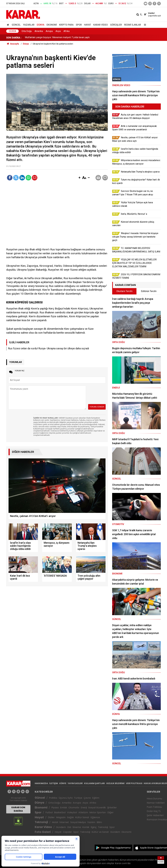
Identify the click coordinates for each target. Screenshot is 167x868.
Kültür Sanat (82, 817)
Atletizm (83, 812)
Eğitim (96, 798)
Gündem (61, 827)
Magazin (61, 817)
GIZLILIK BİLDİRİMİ (115, 783)
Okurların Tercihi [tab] (124, 291)
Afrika (66, 31)
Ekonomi (52, 25)
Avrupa (49, 31)
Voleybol (72, 812)
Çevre (87, 798)
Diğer (110, 812)
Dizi (69, 827)
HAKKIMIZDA (41, 783)
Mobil (55, 822)
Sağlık (70, 817)
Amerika (39, 31)
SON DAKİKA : (14, 38)
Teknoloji (41, 822)
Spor (79, 25)
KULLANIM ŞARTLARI (94, 783)
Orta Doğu (27, 31)
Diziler (51, 817)
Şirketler (112, 808)
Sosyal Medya (78, 822)
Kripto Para (66, 25)
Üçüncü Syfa (66, 798)
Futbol (49, 812)
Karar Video (101, 25)
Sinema (77, 827)
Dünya (41, 25)
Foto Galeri (43, 832)
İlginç (94, 827)
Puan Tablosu (154, 807)
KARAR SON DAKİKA (18, 809)
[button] (79, 178)
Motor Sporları (98, 812)
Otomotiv (74, 808)
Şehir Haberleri (155, 815)
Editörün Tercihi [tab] (149, 291)
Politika (53, 798)
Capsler (67, 832)
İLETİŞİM (54, 783)
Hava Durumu (154, 799)
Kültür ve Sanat (100, 832)
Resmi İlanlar (133, 25)
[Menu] (144, 25)
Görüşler (116, 25)
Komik (86, 827)
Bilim (99, 822)
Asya (58, 31)
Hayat (88, 25)
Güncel (16, 25)
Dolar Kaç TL (154, 811)
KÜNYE (63, 783)
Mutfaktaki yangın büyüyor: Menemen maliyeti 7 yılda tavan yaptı (57, 38)
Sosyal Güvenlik (97, 808)
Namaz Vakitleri (156, 803)
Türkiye (78, 798)
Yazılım (91, 822)
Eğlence (95, 817)
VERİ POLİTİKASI (134, 783)
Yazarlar (29, 25)
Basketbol (60, 812)
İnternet (64, 822)
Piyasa (55, 808)
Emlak (64, 808)
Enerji (84, 808)
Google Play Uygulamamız (116, 848)
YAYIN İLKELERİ (75, 783)
